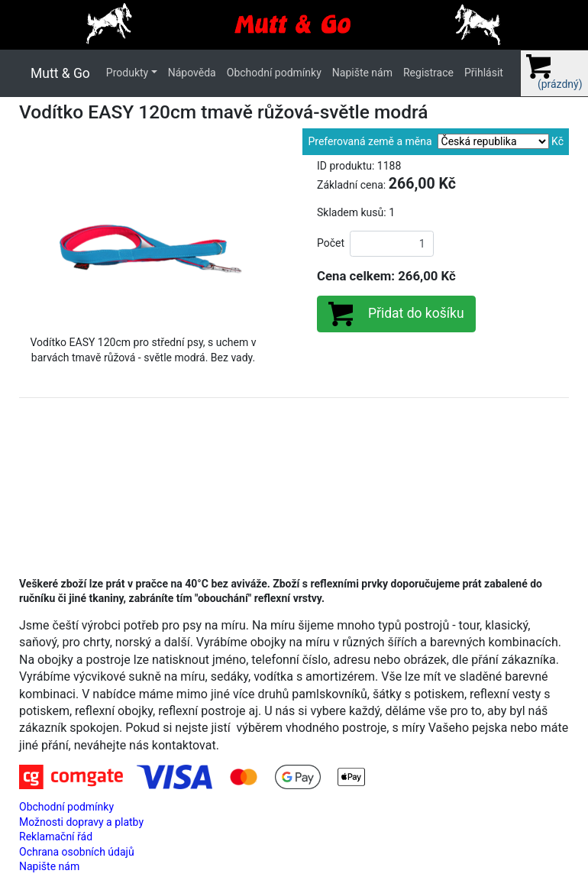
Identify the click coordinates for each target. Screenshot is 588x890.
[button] (38, 241)
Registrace (428, 73)
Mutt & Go (60, 73)
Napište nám (362, 73)
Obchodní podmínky (274, 73)
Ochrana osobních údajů (77, 852)
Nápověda (192, 73)
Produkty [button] (127, 73)
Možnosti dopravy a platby (81, 822)
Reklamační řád (56, 837)
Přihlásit (484, 73)
